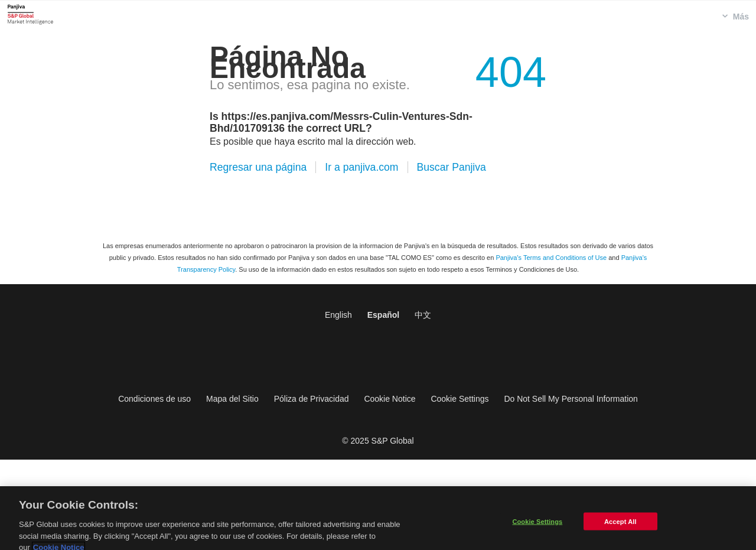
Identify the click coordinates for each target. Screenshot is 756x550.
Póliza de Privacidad (312, 399)
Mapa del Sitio (232, 399)
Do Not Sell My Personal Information (571, 399)
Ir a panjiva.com (361, 167)
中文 (423, 315)
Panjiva (30, 14)
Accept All (620, 526)
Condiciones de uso (154, 399)
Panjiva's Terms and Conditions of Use (551, 258)
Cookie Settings (460, 399)
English (338, 315)
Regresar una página (258, 167)
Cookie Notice (390, 399)
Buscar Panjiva (452, 167)
